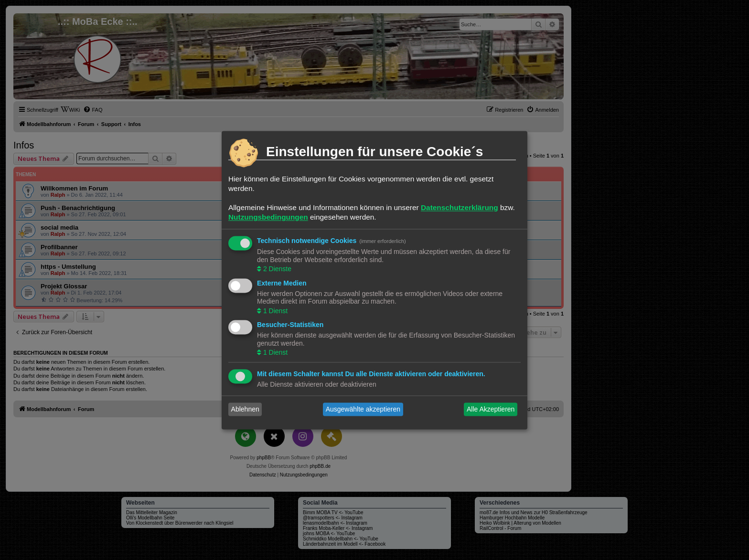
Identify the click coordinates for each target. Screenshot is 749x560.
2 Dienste (276, 269)
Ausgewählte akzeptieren (363, 409)
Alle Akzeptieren (491, 409)
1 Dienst (274, 311)
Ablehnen (245, 409)
